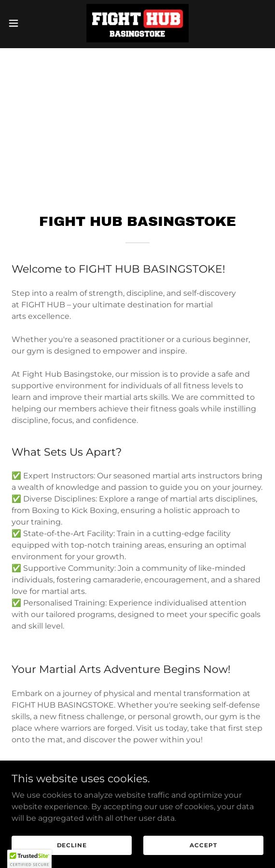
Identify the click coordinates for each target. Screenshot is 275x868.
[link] (137, 23)
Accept (203, 858)
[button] (24, 23)
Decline (72, 858)
